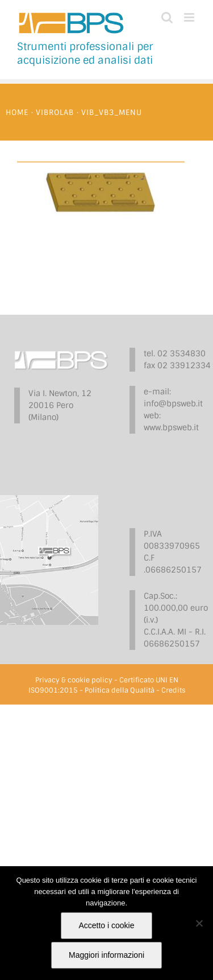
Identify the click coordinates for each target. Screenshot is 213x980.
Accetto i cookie (106, 925)
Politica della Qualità (120, 690)
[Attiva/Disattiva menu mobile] (190, 17)
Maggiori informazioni (106, 955)
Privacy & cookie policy (74, 680)
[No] (199, 923)
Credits (173, 690)
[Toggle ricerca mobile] (167, 17)
